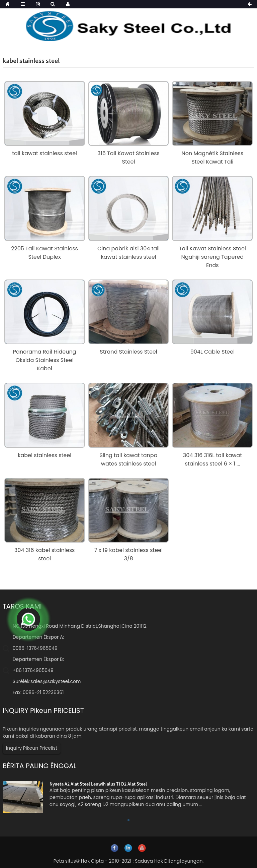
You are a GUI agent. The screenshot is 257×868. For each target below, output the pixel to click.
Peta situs (65, 861)
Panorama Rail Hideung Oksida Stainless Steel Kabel (45, 360)
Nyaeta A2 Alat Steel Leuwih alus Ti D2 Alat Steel (98, 784)
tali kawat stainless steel (45, 153)
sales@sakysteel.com (56, 681)
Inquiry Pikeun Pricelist (32, 748)
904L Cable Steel (212, 352)
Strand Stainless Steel (128, 352)
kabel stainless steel (45, 455)
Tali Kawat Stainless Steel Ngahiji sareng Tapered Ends (212, 257)
